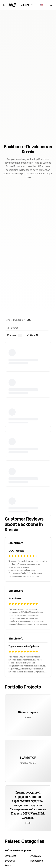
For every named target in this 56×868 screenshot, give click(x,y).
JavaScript (10, 856)
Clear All (32, 335)
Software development (18, 850)
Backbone (18, 320)
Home (8, 320)
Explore (27, 5)
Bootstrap (10, 861)
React (8, 865)
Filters (14, 335)
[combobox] (43, 5)
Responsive (37, 861)
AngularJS (36, 856)
